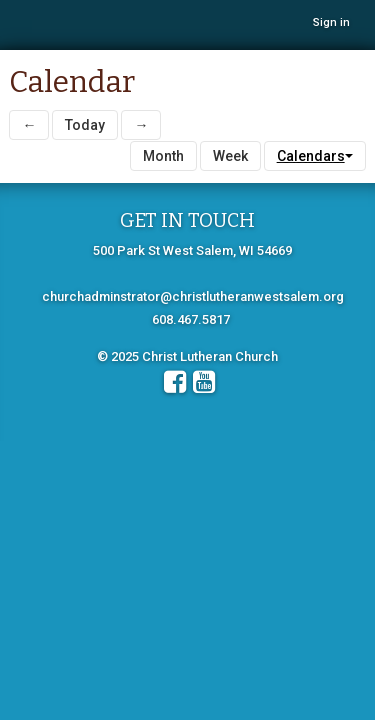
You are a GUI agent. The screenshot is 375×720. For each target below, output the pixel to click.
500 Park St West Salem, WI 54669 (192, 250)
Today (85, 125)
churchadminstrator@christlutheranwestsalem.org (193, 296)
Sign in (331, 22)
